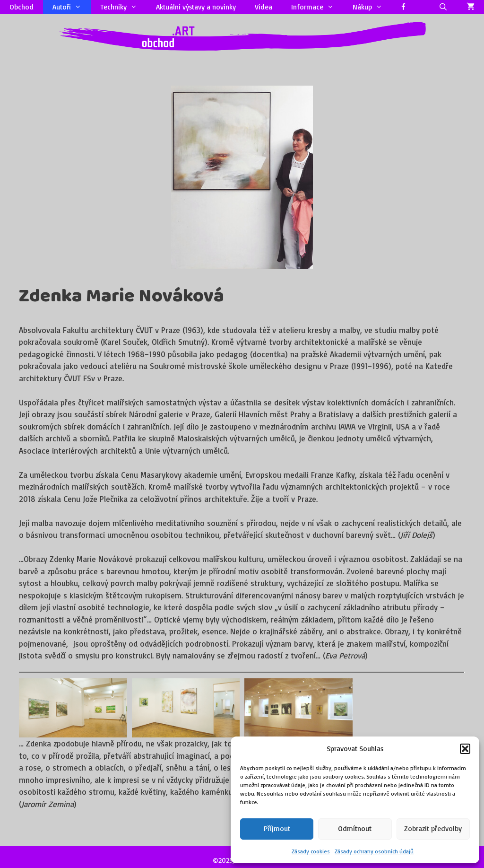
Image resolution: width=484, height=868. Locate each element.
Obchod (22, 7)
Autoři (72, 7)
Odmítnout (355, 829)
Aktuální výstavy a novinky (196, 7)
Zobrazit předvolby (433, 829)
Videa (264, 7)
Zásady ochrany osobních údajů (374, 851)
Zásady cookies (311, 851)
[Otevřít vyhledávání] (443, 7)
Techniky (123, 7)
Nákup (372, 7)
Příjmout (277, 829)
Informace (317, 7)
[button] (465, 749)
